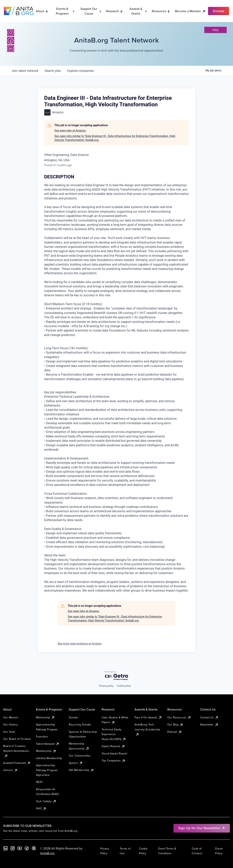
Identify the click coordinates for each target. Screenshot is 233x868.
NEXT (40, 782)
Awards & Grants (138, 11)
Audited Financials (17, 763)
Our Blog (175, 724)
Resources (161, 11)
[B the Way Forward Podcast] (34, 848)
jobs (53, 71)
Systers (76, 763)
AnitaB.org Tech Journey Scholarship (147, 729)
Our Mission (11, 717)
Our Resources (179, 717)
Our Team (9, 732)
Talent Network (48, 744)
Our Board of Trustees (17, 739)
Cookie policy (124, 686)
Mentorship (45, 717)
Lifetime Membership (49, 758)
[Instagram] (11, 33)
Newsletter (209, 724)
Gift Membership (81, 770)
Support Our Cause (91, 11)
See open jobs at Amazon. (70, 131)
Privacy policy (106, 686)
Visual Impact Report (114, 753)
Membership (46, 751)
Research (115, 11)
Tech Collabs (46, 801)
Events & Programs (65, 11)
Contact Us (209, 717)
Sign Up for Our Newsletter (202, 828)
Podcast (175, 732)
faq (216, 30)
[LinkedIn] (11, 48)
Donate (73, 717)
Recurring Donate (80, 724)
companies (81, 71)
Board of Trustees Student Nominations (16, 751)
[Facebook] (11, 41)
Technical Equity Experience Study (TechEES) (114, 734)
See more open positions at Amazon (80, 644)
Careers (10, 770)
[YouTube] (20, 848)
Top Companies (114, 761)
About (42, 11)
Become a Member (190, 11)
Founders (42, 736)
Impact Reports (113, 746)
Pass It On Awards (148, 717)
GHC (41, 808)
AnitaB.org (47, 853)
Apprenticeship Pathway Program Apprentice (47, 770)
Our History (10, 724)
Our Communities (80, 756)
